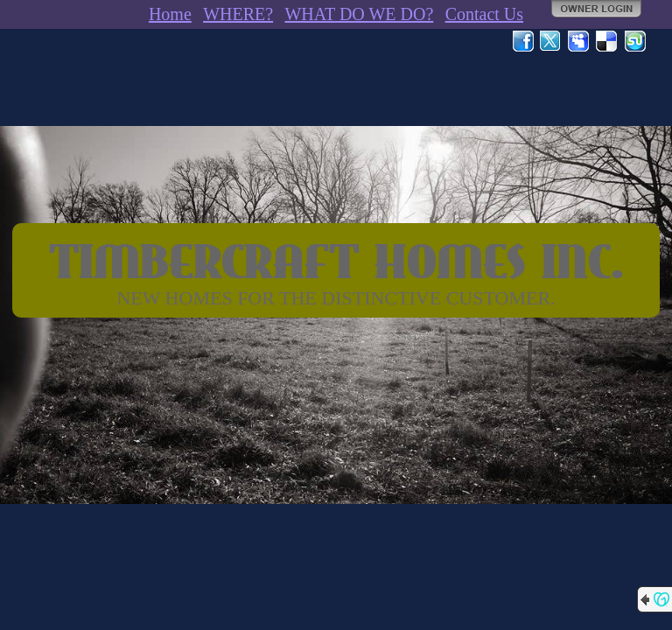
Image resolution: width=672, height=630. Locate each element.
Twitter (551, 41)
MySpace (579, 41)
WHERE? (238, 14)
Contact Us (484, 14)
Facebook (523, 41)
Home (170, 14)
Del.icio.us (607, 41)
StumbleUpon (635, 41)
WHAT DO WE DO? (359, 14)
